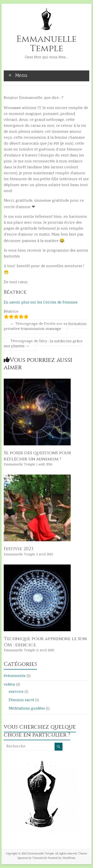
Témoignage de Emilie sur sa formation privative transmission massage (45, 327)
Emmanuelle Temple (46, 44)
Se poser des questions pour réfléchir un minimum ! (37, 456)
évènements (15, 676)
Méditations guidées (27, 709)
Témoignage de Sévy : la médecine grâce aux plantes (43, 344)
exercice (16, 692)
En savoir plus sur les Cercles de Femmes (41, 303)
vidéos (9, 685)
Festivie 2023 (18, 549)
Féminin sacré (21, 700)
